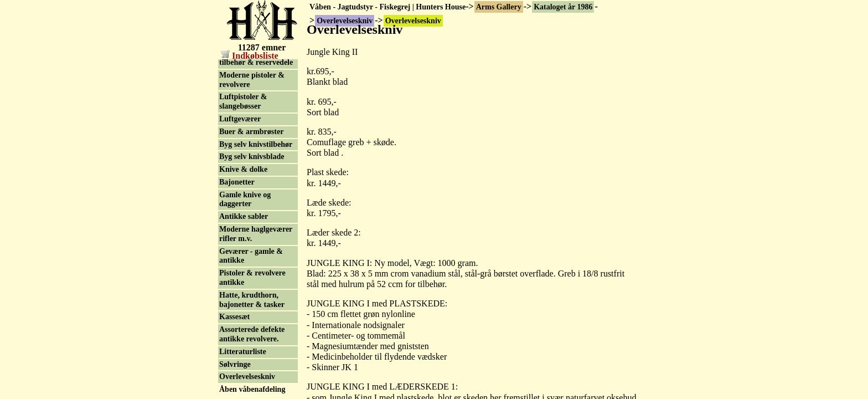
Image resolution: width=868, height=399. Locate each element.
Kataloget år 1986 (563, 7)
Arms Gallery (499, 7)
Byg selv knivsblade (252, 108)
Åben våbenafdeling (252, 341)
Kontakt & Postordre (254, 367)
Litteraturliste (243, 303)
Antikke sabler (244, 168)
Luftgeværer (240, 71)
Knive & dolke (243, 121)
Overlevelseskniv (247, 328)
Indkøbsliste (250, 56)
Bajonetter (237, 134)
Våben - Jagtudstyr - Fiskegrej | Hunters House (387, 7)
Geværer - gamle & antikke (251, 208)
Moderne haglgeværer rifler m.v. (256, 186)
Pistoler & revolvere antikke (252, 229)
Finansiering (240, 354)
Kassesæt (234, 268)
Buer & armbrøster (251, 83)
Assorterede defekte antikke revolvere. (252, 286)
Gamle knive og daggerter (245, 151)
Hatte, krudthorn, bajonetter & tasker (252, 252)
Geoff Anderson (246, 379)
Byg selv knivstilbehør (256, 96)
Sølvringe (235, 316)
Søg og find (238, 392)
